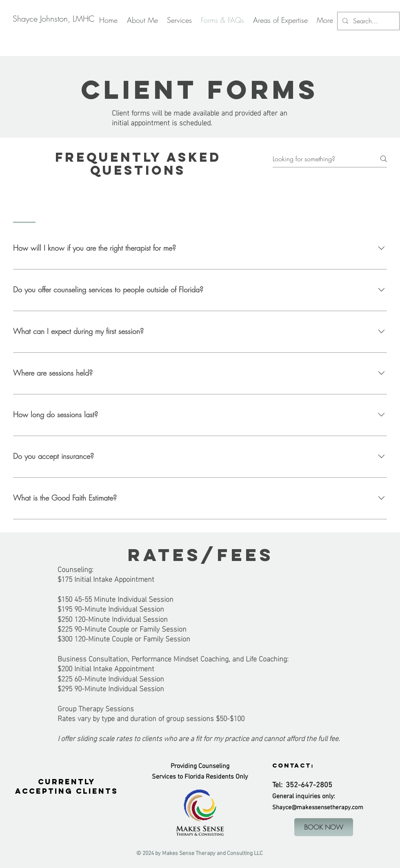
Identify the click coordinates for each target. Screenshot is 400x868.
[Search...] (368, 21)
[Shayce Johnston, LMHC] (54, 19)
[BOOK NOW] (324, 827)
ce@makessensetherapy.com (324, 808)
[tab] (24, 205)
